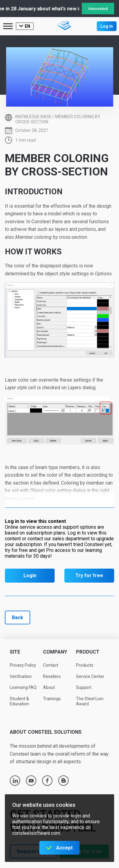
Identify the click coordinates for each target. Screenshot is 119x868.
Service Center (90, 676)
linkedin (15, 781)
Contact (51, 665)
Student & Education (19, 701)
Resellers (52, 676)
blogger (64, 781)
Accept (64, 848)
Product (88, 652)
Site (15, 652)
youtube (31, 781)
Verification (21, 676)
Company (55, 652)
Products (85, 665)
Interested (98, 9)
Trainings (52, 699)
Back (18, 617)
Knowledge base (33, 117)
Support (84, 687)
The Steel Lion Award (90, 701)
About (49, 687)
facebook (47, 781)
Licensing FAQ (23, 687)
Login (30, 575)
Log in (107, 26)
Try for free (89, 575)
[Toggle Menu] (8, 26)
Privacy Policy (23, 665)
